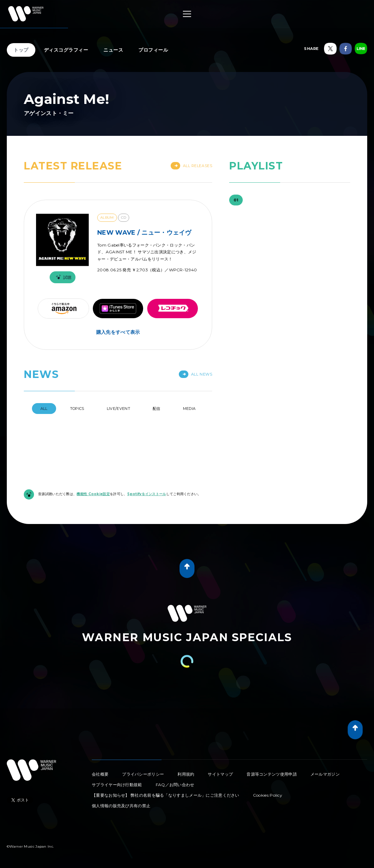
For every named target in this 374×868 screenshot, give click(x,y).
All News (195, 374)
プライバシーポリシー (143, 774)
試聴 (63, 277)
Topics (77, 409)
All (44, 409)
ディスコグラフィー (66, 50)
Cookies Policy (268, 795)
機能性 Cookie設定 (93, 494)
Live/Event (118, 409)
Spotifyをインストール (147, 494)
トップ (21, 50)
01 (236, 200)
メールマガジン (325, 774)
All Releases (192, 166)
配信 (157, 409)
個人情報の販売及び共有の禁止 (121, 806)
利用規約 (186, 774)
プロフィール (153, 50)
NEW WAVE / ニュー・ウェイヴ (144, 233)
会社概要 (100, 774)
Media (189, 409)
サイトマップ (220, 774)
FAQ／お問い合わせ (175, 785)
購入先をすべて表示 (118, 332)
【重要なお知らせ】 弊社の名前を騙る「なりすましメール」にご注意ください (166, 795)
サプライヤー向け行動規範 (117, 785)
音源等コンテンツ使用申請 (272, 774)
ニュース (113, 50)
